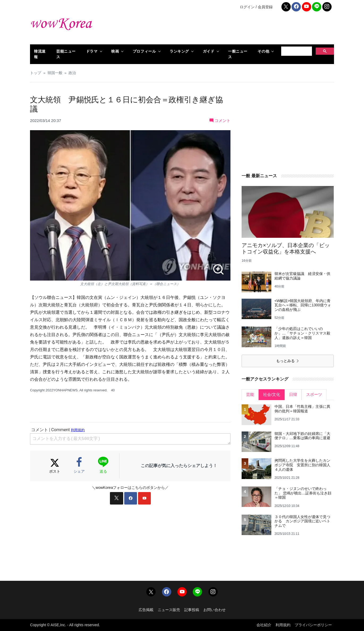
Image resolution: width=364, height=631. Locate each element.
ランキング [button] (179, 51)
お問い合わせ (215, 610)
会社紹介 (264, 625)
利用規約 (283, 625)
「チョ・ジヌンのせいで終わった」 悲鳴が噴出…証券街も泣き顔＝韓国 (303, 493)
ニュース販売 (169, 610)
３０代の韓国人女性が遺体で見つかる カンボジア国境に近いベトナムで (302, 521)
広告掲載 (146, 610)
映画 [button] (115, 51)
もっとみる (288, 361)
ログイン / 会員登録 (256, 7)
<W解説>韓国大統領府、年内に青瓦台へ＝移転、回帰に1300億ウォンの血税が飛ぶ (303, 305)
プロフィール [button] (144, 51)
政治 (72, 73)
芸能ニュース (66, 54)
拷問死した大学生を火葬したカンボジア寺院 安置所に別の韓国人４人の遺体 (302, 465)
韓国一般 (55, 73)
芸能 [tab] (250, 394)
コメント (220, 120)
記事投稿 (192, 610)
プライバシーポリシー (313, 625)
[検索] (296, 51)
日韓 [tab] (293, 394)
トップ (36, 73)
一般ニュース (238, 54)
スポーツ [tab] (314, 394)
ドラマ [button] (92, 51)
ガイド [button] (209, 51)
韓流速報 (40, 54)
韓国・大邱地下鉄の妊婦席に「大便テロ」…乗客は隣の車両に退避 (302, 436)
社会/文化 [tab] (272, 394)
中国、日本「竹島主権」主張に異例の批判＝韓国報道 (302, 409)
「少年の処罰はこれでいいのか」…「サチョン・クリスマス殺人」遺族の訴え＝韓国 (302, 333)
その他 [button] (263, 51)
